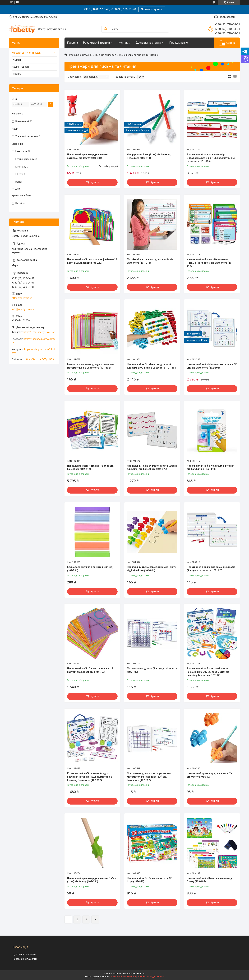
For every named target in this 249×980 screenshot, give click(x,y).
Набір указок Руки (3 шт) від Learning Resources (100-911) (149, 156)
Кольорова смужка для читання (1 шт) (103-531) (90, 569)
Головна (72, 43)
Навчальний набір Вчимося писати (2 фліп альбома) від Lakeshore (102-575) (152, 467)
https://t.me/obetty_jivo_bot (39, 332)
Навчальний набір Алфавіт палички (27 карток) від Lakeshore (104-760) (90, 670)
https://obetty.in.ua (22, 298)
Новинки (17, 74)
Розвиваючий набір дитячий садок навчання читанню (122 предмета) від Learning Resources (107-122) (90, 777)
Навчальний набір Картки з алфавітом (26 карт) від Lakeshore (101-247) (92, 261)
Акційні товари (20, 67)
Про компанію (179, 43)
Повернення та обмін (25, 959)
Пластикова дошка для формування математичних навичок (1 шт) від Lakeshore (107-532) (149, 777)
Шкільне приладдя (105, 55)
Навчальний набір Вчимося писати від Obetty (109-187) (209, 880)
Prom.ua (141, 974)
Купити (95, 182)
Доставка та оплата (148, 43)
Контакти (124, 43)
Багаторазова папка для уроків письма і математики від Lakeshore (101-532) (91, 366)
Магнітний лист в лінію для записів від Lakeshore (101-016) (150, 261)
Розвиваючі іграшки (96, 43)
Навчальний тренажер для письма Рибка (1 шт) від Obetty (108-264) (92, 880)
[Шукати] (106, 29)
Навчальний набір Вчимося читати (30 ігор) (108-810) (149, 880)
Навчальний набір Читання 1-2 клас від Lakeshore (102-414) (90, 467)
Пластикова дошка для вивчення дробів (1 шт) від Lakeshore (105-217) (211, 569)
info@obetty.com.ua (23, 309)
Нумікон (16, 60)
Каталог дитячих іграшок (26, 53)
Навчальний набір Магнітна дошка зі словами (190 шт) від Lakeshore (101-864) (152, 366)
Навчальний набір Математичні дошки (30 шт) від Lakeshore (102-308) (212, 366)
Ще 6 (18, 189)
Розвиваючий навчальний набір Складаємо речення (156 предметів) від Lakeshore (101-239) (211, 158)
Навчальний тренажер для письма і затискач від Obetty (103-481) (88, 156)
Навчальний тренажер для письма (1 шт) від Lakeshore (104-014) (151, 569)
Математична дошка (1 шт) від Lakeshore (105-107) (152, 670)
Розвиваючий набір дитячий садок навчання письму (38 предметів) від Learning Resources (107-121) (208, 672)
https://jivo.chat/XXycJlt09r (40, 359)
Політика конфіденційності (151, 977)
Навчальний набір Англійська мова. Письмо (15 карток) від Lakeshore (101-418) (210, 263)
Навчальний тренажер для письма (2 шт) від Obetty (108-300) (211, 775)
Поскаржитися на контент (123, 977)
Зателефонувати (152, 9)
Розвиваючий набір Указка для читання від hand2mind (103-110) (210, 467)
